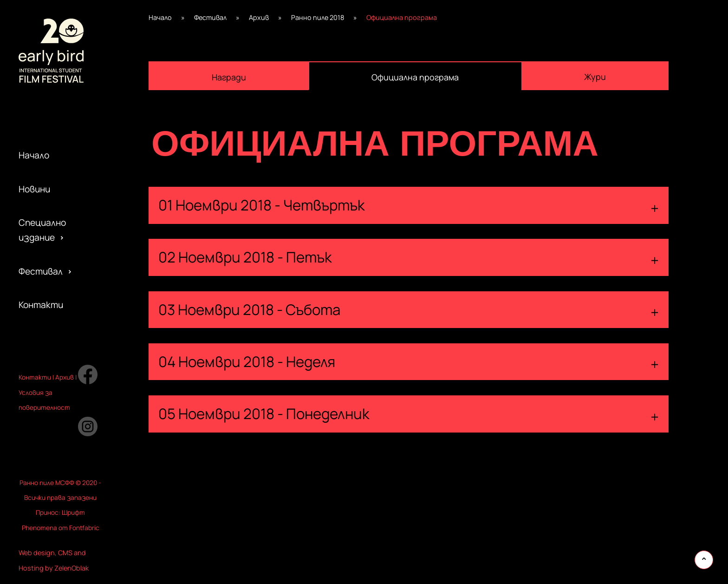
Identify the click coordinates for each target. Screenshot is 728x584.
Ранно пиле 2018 (318, 17)
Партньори (43, 326)
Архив (259, 17)
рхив (67, 377)
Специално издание (42, 230)
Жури (595, 77)
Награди (229, 77)
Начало (34, 155)
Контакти (41, 305)
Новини (34, 189)
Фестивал (41, 271)
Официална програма (415, 77)
